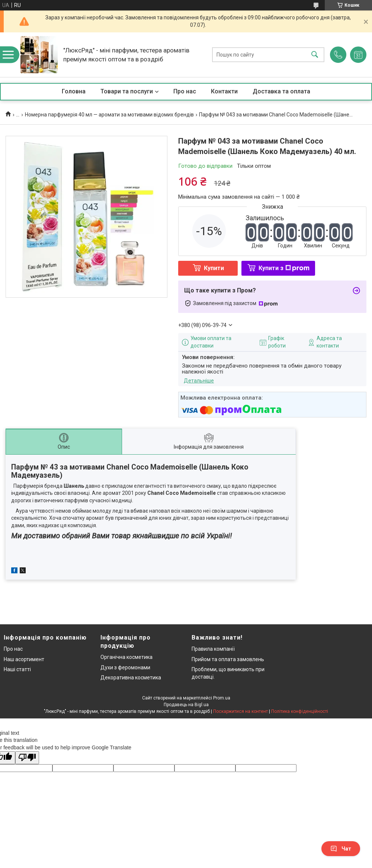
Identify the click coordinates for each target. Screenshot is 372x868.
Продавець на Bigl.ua (186, 705)
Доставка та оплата (281, 91)
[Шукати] (315, 55)
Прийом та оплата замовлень (228, 659)
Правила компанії (213, 649)
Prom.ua (222, 698)
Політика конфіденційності (300, 711)
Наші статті (17, 669)
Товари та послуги (127, 91)
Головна (74, 91)
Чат (341, 849)
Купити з (284, 268)
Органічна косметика (126, 657)
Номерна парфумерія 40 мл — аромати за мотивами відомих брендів (109, 115)
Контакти (224, 91)
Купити (214, 268)
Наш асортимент (24, 659)
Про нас (185, 91)
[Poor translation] (27, 758)
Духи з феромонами (125, 667)
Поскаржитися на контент (240, 711)
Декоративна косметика (131, 678)
